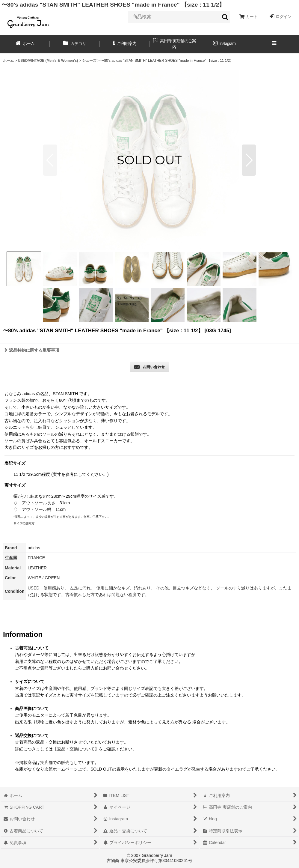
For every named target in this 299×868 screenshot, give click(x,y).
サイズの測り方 (24, 523)
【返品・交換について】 (76, 749)
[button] (274, 44)
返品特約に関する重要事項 (32, 350)
